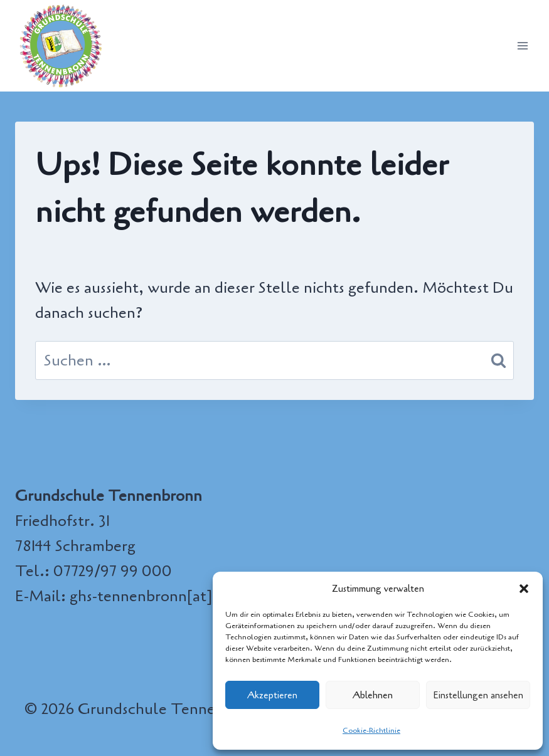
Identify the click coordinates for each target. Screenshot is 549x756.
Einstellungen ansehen (478, 695)
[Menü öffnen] (522, 45)
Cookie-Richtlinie (371, 730)
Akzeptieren (272, 695)
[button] (524, 589)
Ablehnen (373, 695)
